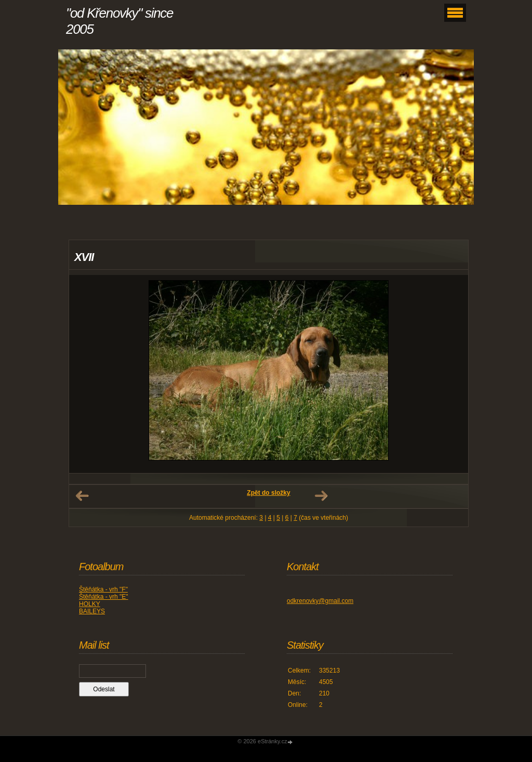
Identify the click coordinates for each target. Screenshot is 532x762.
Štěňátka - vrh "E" (104, 597)
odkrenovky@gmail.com (320, 601)
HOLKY (90, 604)
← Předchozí (82, 496)
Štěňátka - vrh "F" (103, 589)
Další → (321, 496)
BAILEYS (92, 611)
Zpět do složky (268, 493)
